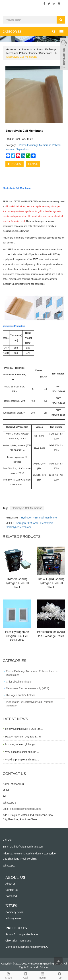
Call (26, 975)
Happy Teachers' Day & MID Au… (24, 737)
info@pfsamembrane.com (26, 809)
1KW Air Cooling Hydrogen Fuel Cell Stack (17, 583)
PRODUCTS (16, 928)
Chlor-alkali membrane (19, 682)
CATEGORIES (12, 32)
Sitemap (44, 967)
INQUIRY (15, 164)
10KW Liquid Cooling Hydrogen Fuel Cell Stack (51, 583)
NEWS (11, 906)
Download (11, 896)
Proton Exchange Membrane (22, 934)
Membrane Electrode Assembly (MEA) (27, 688)
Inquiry (43, 975)
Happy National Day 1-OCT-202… (24, 729)
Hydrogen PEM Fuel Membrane (39, 518)
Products (27, 49)
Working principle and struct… (22, 760)
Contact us (12, 890)
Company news (14, 912)
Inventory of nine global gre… (22, 744)
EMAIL (33, 164)
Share (9, 975)
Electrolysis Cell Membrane (27, 508)
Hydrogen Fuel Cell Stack (20, 695)
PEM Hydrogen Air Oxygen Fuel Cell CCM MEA (17, 636)
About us (10, 884)
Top (59, 975)
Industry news (13, 918)
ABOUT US (15, 878)
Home (13, 49)
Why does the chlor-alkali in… (22, 752)
